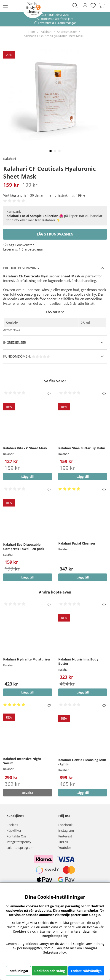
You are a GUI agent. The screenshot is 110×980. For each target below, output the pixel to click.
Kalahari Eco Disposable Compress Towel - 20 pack (24, 547)
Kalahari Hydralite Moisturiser (27, 659)
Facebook (65, 825)
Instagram (66, 830)
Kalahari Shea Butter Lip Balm (82, 448)
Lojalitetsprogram (20, 848)
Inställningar (18, 971)
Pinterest (65, 836)
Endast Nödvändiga (86, 971)
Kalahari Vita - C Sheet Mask (25, 448)
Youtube (65, 848)
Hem (32, 32)
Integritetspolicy (19, 842)
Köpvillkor (14, 830)
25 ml (85, 323)
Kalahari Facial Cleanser (77, 543)
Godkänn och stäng (50, 971)
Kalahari (46, 32)
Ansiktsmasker (67, 32)
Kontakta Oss (16, 836)
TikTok (63, 842)
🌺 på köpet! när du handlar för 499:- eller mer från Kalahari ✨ (54, 218)
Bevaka (27, 793)
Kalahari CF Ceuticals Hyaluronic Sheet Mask (54, 36)
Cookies (12, 825)
